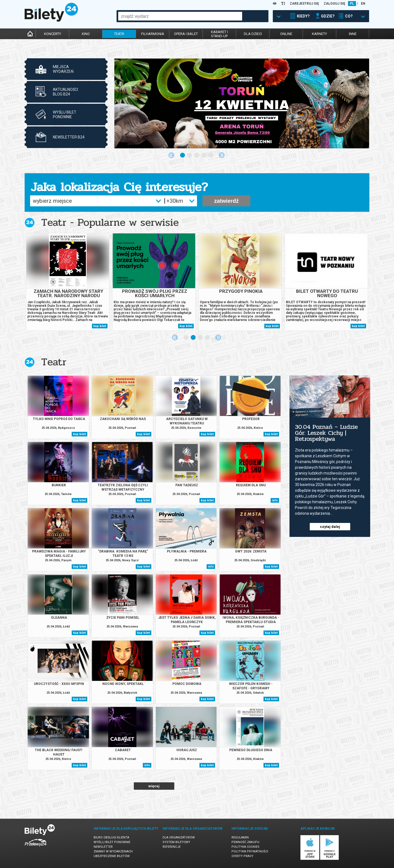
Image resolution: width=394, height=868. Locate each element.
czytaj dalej (330, 527)
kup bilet (100, 326)
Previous (171, 155)
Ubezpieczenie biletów (112, 856)
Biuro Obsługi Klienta (111, 837)
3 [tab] (197, 155)
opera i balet (186, 34)
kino (86, 34)
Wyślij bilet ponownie (112, 842)
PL (352, 4)
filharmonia (153, 34)
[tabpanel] (242, 103)
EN (363, 4)
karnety (319, 34)
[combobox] (180, 16)
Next (222, 155)
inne (353, 34)
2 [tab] (190, 155)
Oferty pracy (242, 856)
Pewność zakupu (245, 842)
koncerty (53, 34)
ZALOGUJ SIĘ (334, 4)
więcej (154, 786)
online (286, 34)
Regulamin (240, 837)
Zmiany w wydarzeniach (113, 851)
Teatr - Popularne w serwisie (110, 222)
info (275, 500)
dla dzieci (253, 34)
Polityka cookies (245, 847)
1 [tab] (183, 155)
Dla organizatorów (179, 837)
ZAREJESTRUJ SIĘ (304, 4)
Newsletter (103, 847)
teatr (119, 34)
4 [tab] (204, 155)
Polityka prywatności (250, 851)
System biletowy (176, 842)
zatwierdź (226, 201)
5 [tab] (211, 155)
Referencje (172, 847)
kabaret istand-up (219, 34)
